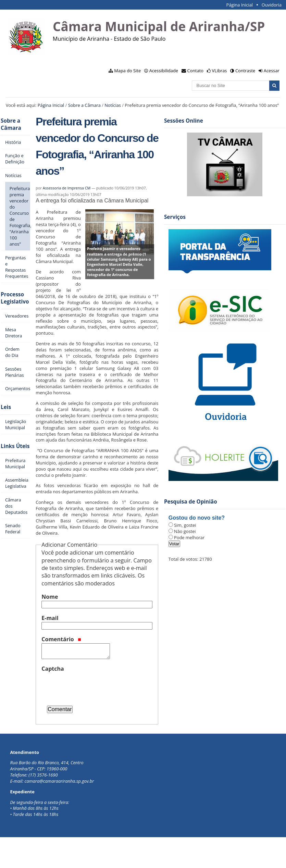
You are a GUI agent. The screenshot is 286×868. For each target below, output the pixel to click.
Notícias (113, 105)
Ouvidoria (272, 5)
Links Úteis (15, 446)
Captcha (53, 669)
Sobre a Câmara (84, 105)
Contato (196, 71)
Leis (6, 407)
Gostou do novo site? (197, 518)
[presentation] (94, 686)
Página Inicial (239, 5)
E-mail (50, 618)
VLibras (220, 71)
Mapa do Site (127, 71)
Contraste (245, 71)
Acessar (272, 71)
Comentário (61, 639)
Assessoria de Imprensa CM (67, 188)
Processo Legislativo (15, 298)
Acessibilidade (164, 71)
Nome (50, 597)
